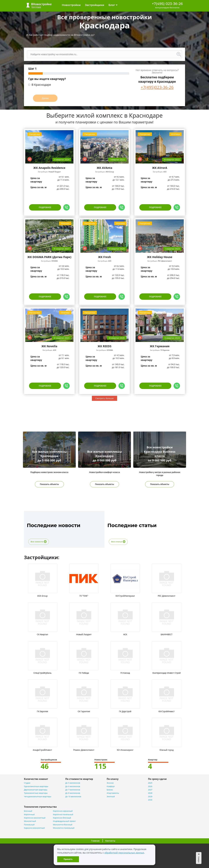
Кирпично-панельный (63, 814)
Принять (68, 859)
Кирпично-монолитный (35, 818)
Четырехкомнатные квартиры (38, 797)
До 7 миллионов (73, 790)
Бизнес (110, 790)
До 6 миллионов (73, 786)
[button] (60, 35)
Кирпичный (29, 814)
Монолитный (30, 821)
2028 (150, 793)
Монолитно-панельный (64, 828)
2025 (150, 783)
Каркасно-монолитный (34, 828)
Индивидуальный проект (64, 821)
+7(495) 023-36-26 (167, 4)
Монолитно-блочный (63, 825)
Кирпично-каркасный (63, 811)
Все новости (39, 542)
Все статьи (118, 542)
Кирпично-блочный (62, 818)
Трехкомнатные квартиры (36, 793)
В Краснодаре (41, 85)
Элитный (111, 797)
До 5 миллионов (73, 783)
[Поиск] (101, 54)
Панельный (29, 825)
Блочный (28, 811)
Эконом (110, 783)
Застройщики (94, 5)
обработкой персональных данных (124, 853)
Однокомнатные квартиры (36, 786)
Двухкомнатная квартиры (36, 790)
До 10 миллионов (73, 797)
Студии (27, 783)
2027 (150, 790)
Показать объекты (49, 484)
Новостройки (71, 5)
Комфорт (111, 786)
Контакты (110, 841)
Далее (45, 98)
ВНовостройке (39, 5)
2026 (150, 786)
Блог (113, 5)
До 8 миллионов (73, 793)
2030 (150, 800)
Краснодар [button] (36, 7)
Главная (95, 841)
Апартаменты (113, 793)
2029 (150, 797)
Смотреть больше (105, 398)
